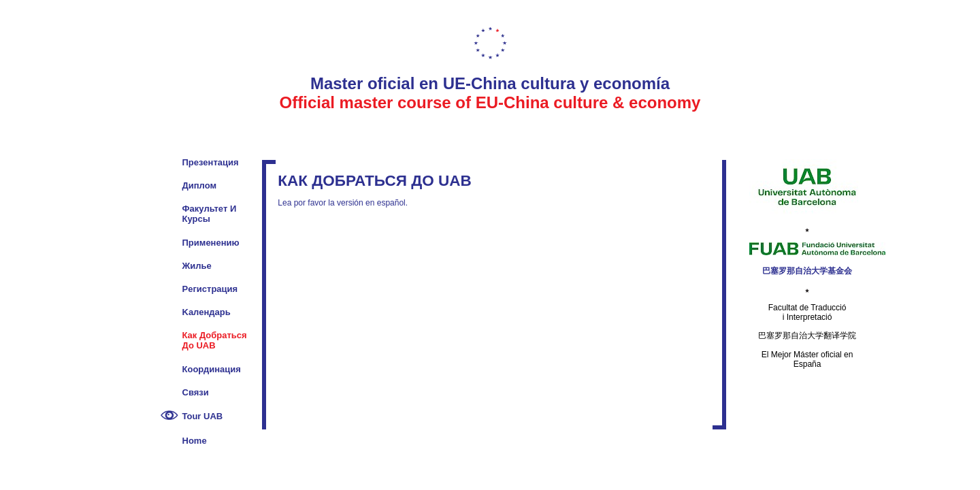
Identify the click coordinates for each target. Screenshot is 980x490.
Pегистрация (210, 289)
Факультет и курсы (210, 214)
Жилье (197, 266)
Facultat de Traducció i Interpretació (807, 312)
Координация (212, 369)
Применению (211, 243)
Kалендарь (207, 312)
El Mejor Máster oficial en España (807, 359)
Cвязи (196, 392)
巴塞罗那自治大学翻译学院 (807, 336)
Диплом (200, 185)
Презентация (211, 162)
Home (195, 441)
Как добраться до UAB (215, 340)
